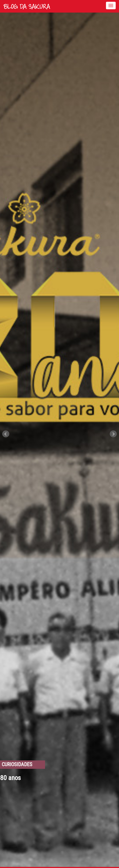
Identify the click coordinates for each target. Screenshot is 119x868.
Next (113, 434)
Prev (6, 434)
